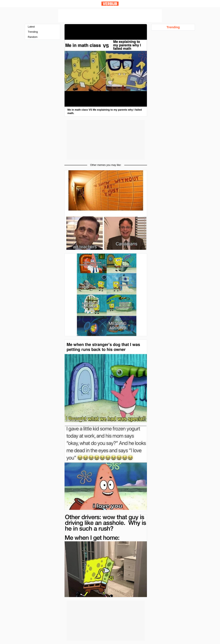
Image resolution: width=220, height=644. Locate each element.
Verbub (110, 4)
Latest (31, 27)
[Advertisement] (110, 16)
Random (33, 37)
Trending (33, 32)
